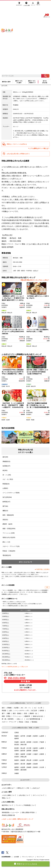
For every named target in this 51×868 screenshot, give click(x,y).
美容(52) (5, 520)
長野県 (17, 751)
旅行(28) (5, 457)
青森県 (17, 736)
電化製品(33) (7, 555)
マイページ (33, 4)
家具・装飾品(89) (8, 515)
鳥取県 (3, 420)
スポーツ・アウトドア (9, 722)
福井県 (36, 748)
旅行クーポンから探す (19, 82)
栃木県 (23, 742)
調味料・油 (33, 713)
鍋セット (20, 719)
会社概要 (17, 857)
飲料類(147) (6, 502)
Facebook (3, 852)
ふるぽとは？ (36, 788)
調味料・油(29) (7, 524)
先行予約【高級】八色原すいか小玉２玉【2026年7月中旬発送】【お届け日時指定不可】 (37, 372)
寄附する (38, 4)
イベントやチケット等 (21, 711)
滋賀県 (23, 754)
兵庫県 (42, 754)
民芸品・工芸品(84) (9, 551)
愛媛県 (29, 764)
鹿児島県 (24, 770)
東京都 (17, 745)
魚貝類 (16, 708)
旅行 (3, 708)
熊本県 (36, 767)
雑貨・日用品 (6, 716)
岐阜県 (23, 751)
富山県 (23, 748)
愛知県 (36, 751)
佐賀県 (23, 767)
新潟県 (28, 386)
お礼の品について (25, 795)
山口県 (42, 760)
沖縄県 (17, 773)
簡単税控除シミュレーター (10, 812)
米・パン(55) (7, 475)
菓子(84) (5, 506)
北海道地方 (5, 384)
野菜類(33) (6, 484)
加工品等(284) (7, 497)
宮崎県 (17, 770)
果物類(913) (6, 461)
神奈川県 (24, 745)
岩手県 (23, 736)
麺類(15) (5, 511)
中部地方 (29, 384)
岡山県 (29, 760)
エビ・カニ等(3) (8, 479)
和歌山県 (4, 313)
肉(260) (5, 470)
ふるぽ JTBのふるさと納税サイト (9, 39)
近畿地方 (4, 311)
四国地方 (4, 764)
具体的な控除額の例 (8, 815)
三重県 (17, 754)
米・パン (28, 708)
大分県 (42, 767)
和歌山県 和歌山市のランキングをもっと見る (34, 280)
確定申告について (8, 805)
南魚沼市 (33, 386)
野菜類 (4, 711)
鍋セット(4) (6, 542)
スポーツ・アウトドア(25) (11, 546)
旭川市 (8, 386)
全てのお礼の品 (45, 82)
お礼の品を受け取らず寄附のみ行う (18, 154)
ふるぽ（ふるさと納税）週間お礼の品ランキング (17, 819)
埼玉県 (36, 742)
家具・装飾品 (17, 713)
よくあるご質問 (27, 4)
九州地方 (4, 767)
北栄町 (8, 420)
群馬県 (29, 742)
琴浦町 (33, 420)
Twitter (7, 852)
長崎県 (29, 767)
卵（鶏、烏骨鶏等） (8, 719)
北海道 (3, 386)
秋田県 (36, 736)
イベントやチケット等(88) (11, 493)
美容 (26, 713)
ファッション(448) (9, 533)
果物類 (9, 708)
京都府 (29, 754)
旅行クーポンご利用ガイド (32, 82)
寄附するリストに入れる (27, 864)
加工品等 (34, 711)
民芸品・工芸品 (24, 722)
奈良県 (17, 757)
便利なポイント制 (23, 788)
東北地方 (4, 736)
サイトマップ (40, 857)
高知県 (36, 764)
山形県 (42, 736)
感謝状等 (27, 716)
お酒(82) (5, 488)
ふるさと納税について (9, 795)
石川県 (29, 748)
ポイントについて (39, 795)
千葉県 (42, 742)
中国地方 (4, 418)
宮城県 (29, 736)
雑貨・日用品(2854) (9, 529)
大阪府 (36, 754)
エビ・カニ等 (38, 708)
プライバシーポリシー (28, 857)
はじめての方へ (19, 4)
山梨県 (42, 748)
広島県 (36, 760)
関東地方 (4, 742)
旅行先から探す (6, 82)
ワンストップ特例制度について (26, 805)
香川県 (23, 764)
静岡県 (29, 751)
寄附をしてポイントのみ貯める (17, 144)
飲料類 (42, 711)
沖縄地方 (4, 773)
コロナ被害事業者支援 (33, 719)
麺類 (9, 713)
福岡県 (17, 767)
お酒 (10, 711)
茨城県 (17, 742)
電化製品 (34, 722)
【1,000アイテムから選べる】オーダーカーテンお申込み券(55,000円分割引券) (13, 332)
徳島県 (17, 764)
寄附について (6, 798)
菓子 (3, 713)
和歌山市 (10, 313)
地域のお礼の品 (38, 716)
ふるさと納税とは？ (8, 788)
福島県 (17, 738)
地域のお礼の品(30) (9, 537)
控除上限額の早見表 (28, 812)
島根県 (23, 760)
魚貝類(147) (6, 466)
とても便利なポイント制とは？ (39, 148)
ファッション (17, 716)
